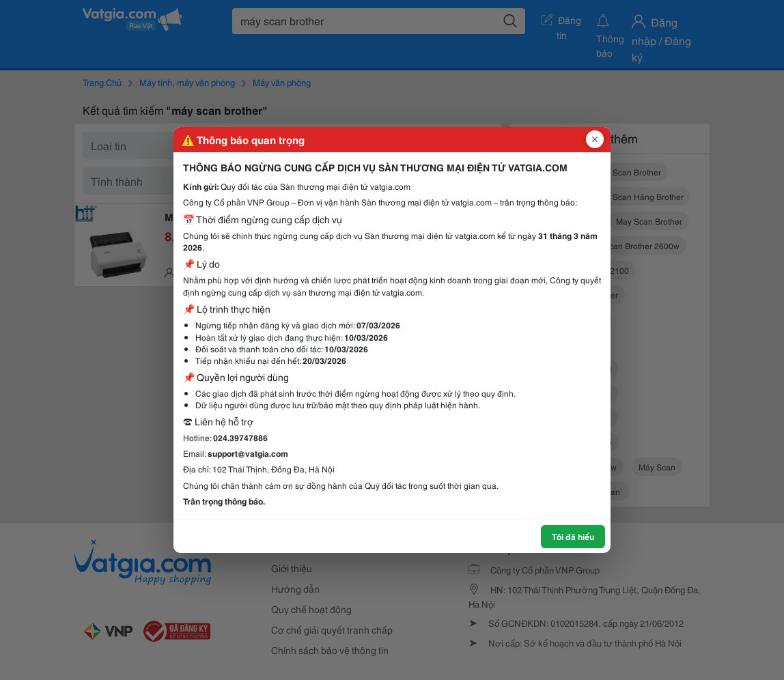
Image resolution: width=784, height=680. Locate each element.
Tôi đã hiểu (573, 536)
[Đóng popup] (595, 139)
